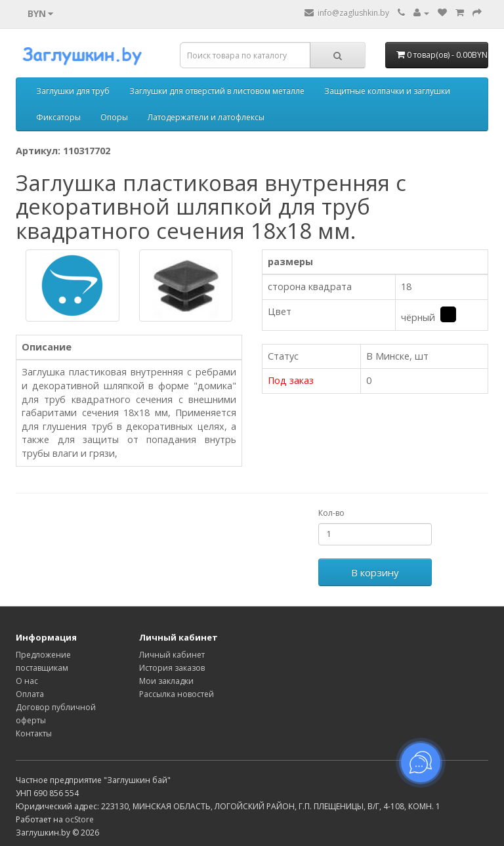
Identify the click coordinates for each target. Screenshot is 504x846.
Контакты (34, 733)
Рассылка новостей (177, 694)
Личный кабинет (172, 655)
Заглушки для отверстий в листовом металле (217, 91)
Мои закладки (166, 681)
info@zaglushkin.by (347, 13)
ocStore (79, 819)
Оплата (30, 694)
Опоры (114, 117)
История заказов (172, 668)
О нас (27, 681)
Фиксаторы (58, 117)
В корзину (375, 572)
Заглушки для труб (73, 91)
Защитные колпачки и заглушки (387, 91)
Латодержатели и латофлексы (206, 117)
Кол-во (331, 513)
